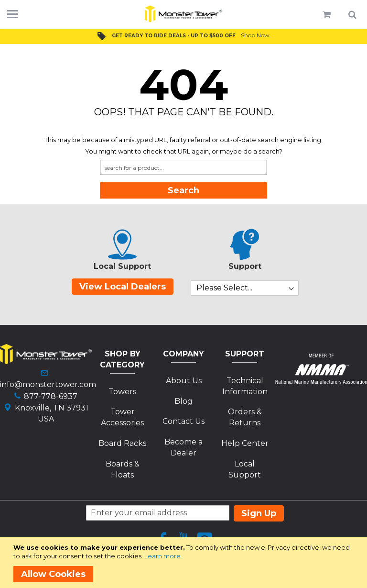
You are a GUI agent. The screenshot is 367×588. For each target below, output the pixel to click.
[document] (185, 563)
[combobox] (183, 167)
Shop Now (255, 35)
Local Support (245, 469)
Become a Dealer (183, 447)
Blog (183, 401)
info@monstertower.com (48, 384)
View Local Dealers (123, 287)
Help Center (245, 443)
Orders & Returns (245, 417)
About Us (184, 381)
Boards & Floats (123, 469)
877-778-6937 (51, 396)
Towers (122, 392)
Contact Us (183, 421)
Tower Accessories (122, 417)
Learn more (162, 556)
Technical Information (245, 386)
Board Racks (122, 443)
